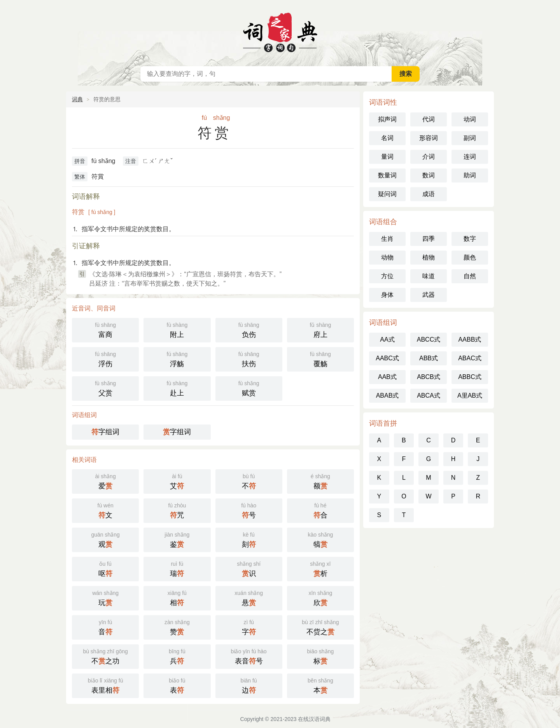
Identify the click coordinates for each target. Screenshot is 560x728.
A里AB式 (470, 396)
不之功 (105, 656)
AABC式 (387, 358)
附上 (177, 329)
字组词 (105, 432)
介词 (429, 157)
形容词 (429, 138)
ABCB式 (429, 377)
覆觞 (320, 359)
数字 (470, 239)
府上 (320, 329)
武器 (429, 295)
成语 (429, 194)
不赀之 (320, 627)
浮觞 (177, 359)
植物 (429, 257)
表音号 (249, 656)
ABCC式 (429, 339)
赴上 (177, 388)
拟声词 (387, 119)
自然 (470, 276)
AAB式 (387, 377)
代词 (429, 119)
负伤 (249, 329)
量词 (387, 157)
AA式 (387, 339)
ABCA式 (429, 396)
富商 (105, 329)
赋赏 (249, 388)
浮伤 (105, 359)
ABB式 (429, 358)
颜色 (470, 257)
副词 (470, 138)
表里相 (105, 685)
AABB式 (470, 339)
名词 (387, 138)
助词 (470, 175)
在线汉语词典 (280, 31)
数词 (429, 175)
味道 (429, 276)
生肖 (387, 239)
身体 (387, 295)
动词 (470, 119)
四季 (429, 239)
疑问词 (387, 194)
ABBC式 (470, 377)
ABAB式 (388, 396)
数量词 (387, 175)
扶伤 (249, 359)
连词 (470, 157)
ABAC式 (470, 358)
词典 (77, 99)
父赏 (105, 388)
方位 (387, 276)
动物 (387, 257)
